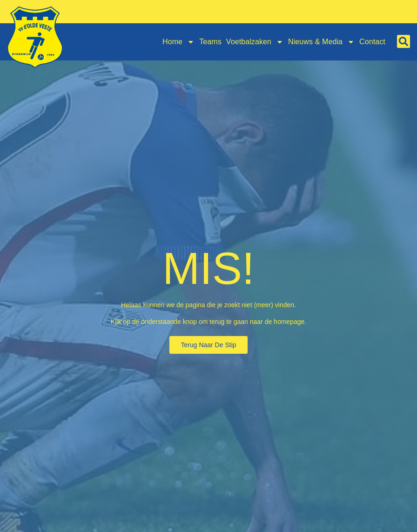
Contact (372, 42)
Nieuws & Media (321, 42)
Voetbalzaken (255, 42)
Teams (210, 42)
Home (178, 42)
